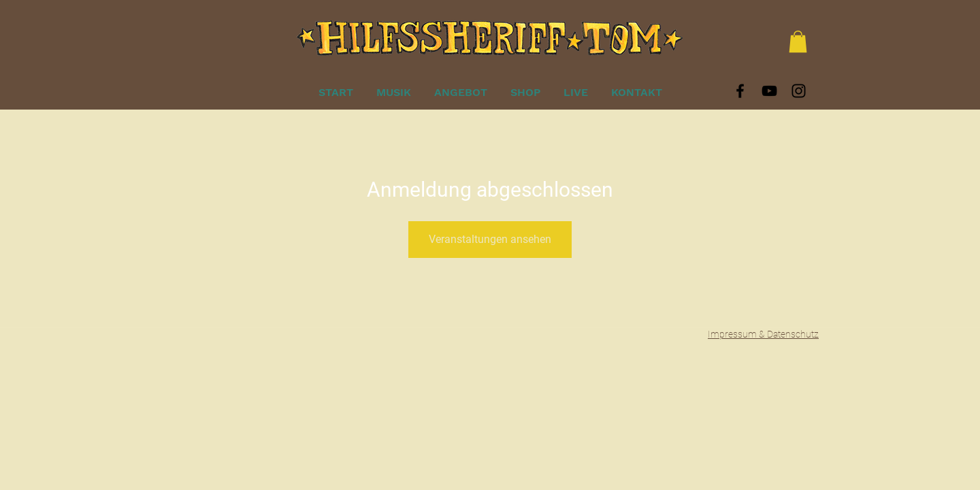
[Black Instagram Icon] (799, 91)
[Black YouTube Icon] (769, 91)
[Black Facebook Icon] (740, 91)
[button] (798, 42)
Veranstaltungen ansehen (490, 239)
